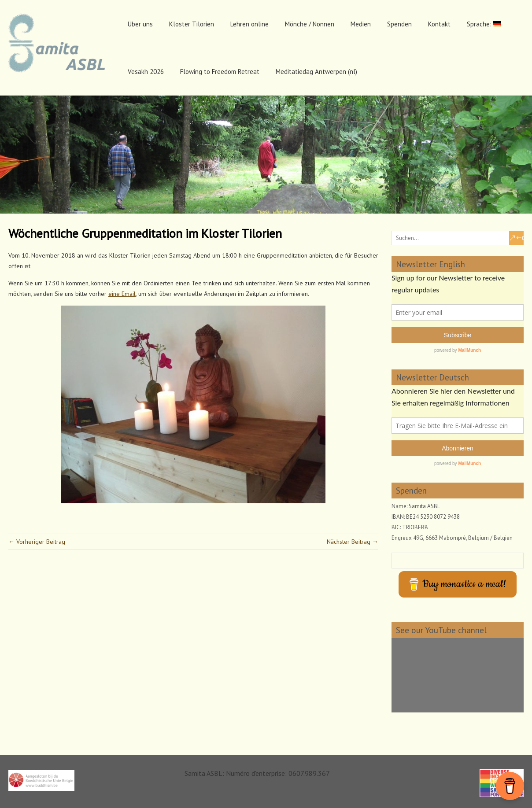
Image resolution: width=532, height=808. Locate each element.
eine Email (122, 294)
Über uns (140, 24)
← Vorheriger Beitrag (37, 542)
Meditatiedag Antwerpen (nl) (316, 72)
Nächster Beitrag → (353, 542)
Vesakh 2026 (146, 72)
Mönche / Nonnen (310, 24)
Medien (361, 24)
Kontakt (439, 24)
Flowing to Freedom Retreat (220, 72)
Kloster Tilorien (192, 24)
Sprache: (484, 24)
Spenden (399, 24)
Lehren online (249, 24)
